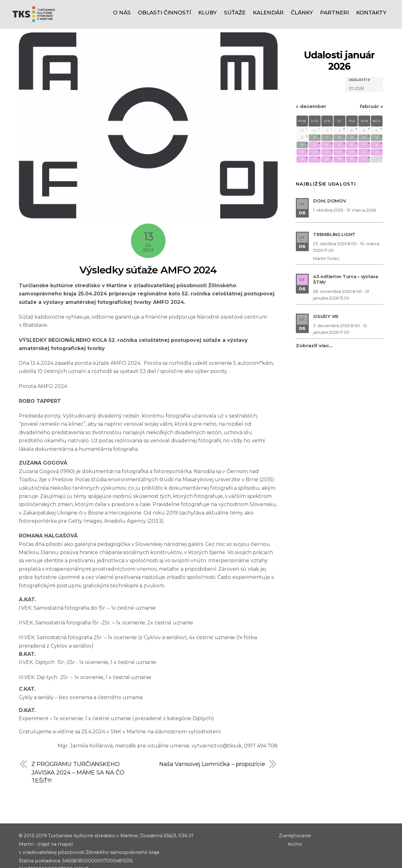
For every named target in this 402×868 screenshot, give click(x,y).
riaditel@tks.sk (52, 857)
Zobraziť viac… (314, 317)
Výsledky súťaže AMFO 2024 (148, 241)
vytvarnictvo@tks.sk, (218, 717)
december (311, 78)
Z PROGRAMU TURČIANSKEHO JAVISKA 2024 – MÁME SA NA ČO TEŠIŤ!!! (78, 744)
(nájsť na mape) (55, 816)
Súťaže (235, 13)
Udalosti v (359, 51)
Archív (295, 816)
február (371, 78)
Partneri (334, 13)
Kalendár (268, 13)
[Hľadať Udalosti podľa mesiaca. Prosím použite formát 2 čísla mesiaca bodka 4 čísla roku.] (364, 59)
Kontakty (371, 13)
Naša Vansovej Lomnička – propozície (212, 735)
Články (302, 13)
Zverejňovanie (295, 807)
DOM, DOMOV (329, 172)
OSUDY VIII (326, 288)
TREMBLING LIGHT (334, 206)
